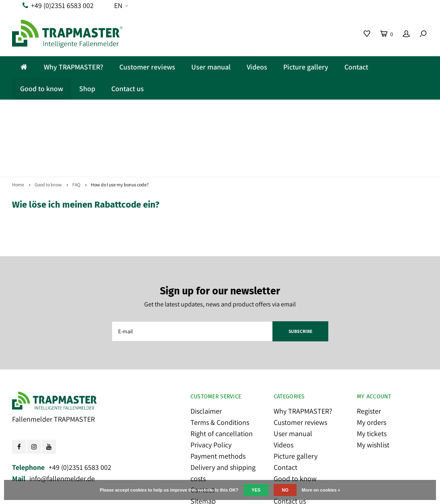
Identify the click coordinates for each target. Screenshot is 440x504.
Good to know (42, 89)
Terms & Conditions (220, 366)
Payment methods (218, 400)
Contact (356, 67)
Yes (256, 490)
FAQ (76, 128)
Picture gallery (306, 67)
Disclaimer (206, 355)
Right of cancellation (222, 377)
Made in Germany (169, 110)
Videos (257, 67)
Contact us (128, 89)
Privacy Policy (211, 389)
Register (369, 355)
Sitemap (203, 445)
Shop (87, 89)
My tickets (372, 377)
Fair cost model (260, 110)
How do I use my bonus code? (120, 128)
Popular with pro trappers (372, 110)
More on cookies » (321, 490)
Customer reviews (147, 67)
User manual (211, 67)
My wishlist (373, 389)
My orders (371, 366)
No (285, 490)
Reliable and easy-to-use (62, 110)
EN (121, 5)
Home (18, 128)
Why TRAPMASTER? (74, 67)
